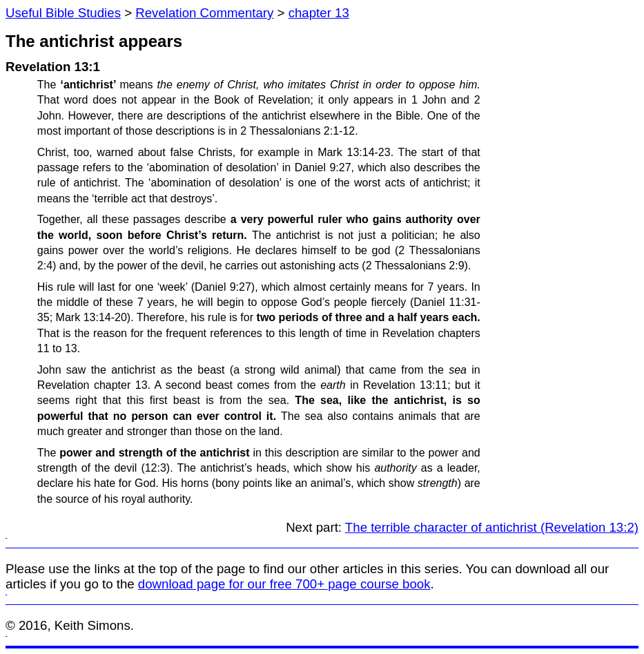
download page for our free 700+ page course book (284, 584)
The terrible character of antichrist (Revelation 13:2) (492, 527)
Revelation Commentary (204, 13)
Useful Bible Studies (63, 13)
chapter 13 (319, 13)
